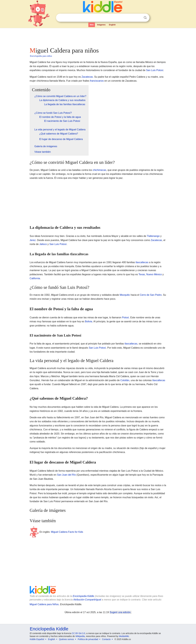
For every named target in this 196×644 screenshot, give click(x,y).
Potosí (125, 317)
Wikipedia (80, 636)
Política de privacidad (88, 639)
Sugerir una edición (120, 612)
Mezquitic (125, 295)
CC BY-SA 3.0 (78, 633)
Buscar (145, 18)
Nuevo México (154, 274)
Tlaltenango (153, 236)
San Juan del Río (66, 475)
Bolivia (89, 321)
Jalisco (43, 244)
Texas (142, 274)
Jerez (33, 240)
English (112, 25)
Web (92, 25)
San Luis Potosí (155, 70)
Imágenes (101, 25)
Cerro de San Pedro (151, 295)
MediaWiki (124, 636)
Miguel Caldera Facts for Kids (67, 532)
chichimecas (99, 170)
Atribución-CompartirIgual (87, 600)
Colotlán (125, 380)
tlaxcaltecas (142, 262)
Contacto (106, 639)
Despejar (139, 18)
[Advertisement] (98, 37)
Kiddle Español (37, 639)
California (35, 278)
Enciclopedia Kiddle (83, 596)
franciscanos (97, 81)
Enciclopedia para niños (41, 56)
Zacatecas (87, 77)
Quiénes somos (66, 639)
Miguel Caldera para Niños (44, 604)
